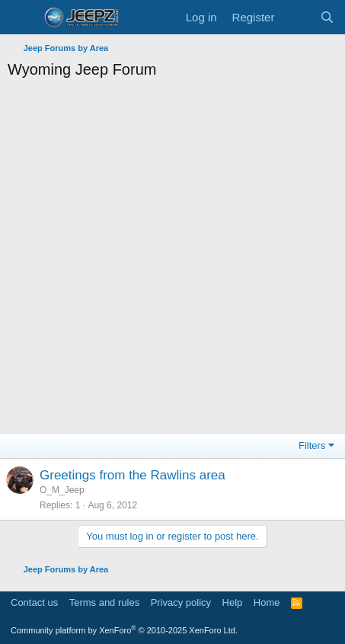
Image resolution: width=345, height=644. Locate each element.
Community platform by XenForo (124, 630)
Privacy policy (181, 602)
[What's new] (297, 17)
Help (233, 602)
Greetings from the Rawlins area (133, 475)
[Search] (327, 17)
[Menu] (21, 18)
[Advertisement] (172, 260)
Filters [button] (312, 445)
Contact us (34, 602)
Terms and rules (104, 602)
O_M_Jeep (62, 490)
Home (267, 602)
